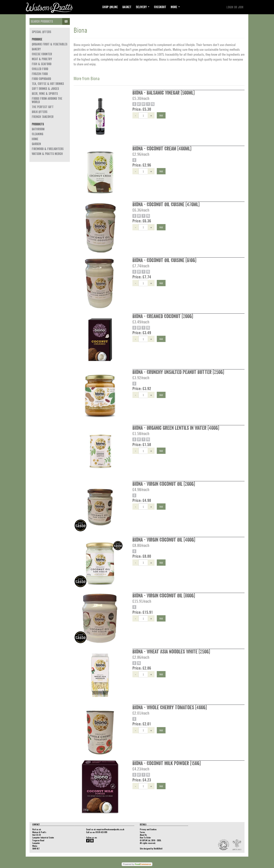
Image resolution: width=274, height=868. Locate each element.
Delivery (143, 7)
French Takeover (43, 117)
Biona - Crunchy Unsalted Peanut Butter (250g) (178, 372)
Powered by (137, 864)
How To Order (145, 837)
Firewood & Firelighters (48, 149)
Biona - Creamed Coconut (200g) (163, 316)
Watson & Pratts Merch (47, 154)
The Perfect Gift (43, 107)
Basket (127, 7)
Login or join (235, 7)
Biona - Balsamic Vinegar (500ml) (164, 93)
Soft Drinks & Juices (45, 89)
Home (35, 139)
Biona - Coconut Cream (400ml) (162, 149)
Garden (36, 144)
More (175, 7)
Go (66, 21)
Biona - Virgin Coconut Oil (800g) (164, 596)
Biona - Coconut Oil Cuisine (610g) (164, 260)
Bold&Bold (158, 848)
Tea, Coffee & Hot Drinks (48, 84)
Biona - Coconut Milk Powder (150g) (167, 763)
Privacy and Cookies (148, 829)
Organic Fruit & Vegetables (50, 44)
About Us (143, 835)
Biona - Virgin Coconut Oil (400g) (164, 540)
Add (161, 115)
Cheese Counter (42, 54)
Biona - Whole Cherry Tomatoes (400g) (170, 708)
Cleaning (37, 134)
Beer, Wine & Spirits (45, 94)
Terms (142, 832)
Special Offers (41, 32)
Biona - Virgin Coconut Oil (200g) (164, 484)
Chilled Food (40, 69)
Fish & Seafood (42, 64)
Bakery (36, 49)
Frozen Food (40, 74)
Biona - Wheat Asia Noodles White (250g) (171, 652)
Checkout (160, 7)
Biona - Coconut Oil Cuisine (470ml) (166, 205)
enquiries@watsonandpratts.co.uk (110, 829)
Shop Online (110, 7)
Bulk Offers (40, 112)
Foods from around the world (47, 100)
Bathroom (38, 129)
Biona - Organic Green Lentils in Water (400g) (176, 428)
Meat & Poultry (42, 59)
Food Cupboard (41, 79)
